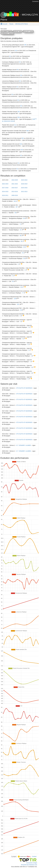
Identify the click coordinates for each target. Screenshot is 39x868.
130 (15, 299)
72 (20, 224)
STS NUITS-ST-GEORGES (24, 388)
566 (28, 131)
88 (21, 310)
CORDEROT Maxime (7, 33)
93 (20, 62)
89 (18, 70)
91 (19, 163)
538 (21, 144)
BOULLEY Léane (28, 31)
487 (17, 207)
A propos (14, 856)
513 (15, 125)
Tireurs (11, 24)
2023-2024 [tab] (24, 180)
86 (21, 106)
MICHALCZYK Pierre (22, 24)
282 (19, 112)
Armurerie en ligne (32, 863)
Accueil (5, 24)
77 (23, 293)
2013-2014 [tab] (15, 192)
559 (19, 117)
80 (18, 100)
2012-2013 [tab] (24, 192)
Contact (34, 856)
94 (10, 56)
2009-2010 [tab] (15, 195)
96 (21, 75)
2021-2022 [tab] (15, 184)
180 (22, 150)
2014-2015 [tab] (5, 192)
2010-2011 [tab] (5, 195)
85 (21, 155)
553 (23, 138)
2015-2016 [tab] (24, 188)
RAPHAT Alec (17, 31)
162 (18, 304)
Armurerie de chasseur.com (29, 865)
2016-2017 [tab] (15, 188)
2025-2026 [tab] (5, 180)
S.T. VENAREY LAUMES (24, 445)
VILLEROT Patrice (6, 31)
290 (25, 45)
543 (15, 201)
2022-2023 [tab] (5, 184)
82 (20, 81)
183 (16, 51)
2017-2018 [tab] (5, 188)
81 (17, 87)
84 (17, 169)
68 (20, 236)
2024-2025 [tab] (15, 180)
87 (21, 230)
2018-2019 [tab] (24, 184)
